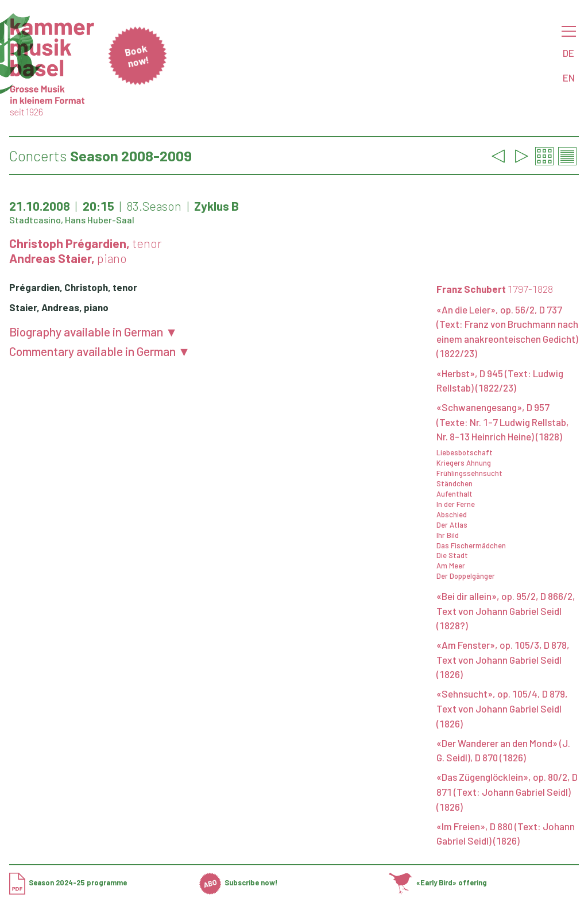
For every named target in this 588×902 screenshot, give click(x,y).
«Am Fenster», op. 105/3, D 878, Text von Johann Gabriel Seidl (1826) (503, 659)
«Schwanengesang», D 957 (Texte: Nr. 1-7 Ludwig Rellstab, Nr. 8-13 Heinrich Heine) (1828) (503, 422)
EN (569, 78)
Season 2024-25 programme (68, 882)
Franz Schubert (495, 289)
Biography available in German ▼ (93, 332)
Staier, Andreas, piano (59, 307)
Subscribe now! (239, 882)
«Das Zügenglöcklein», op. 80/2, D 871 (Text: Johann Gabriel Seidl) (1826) (507, 791)
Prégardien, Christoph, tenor (73, 287)
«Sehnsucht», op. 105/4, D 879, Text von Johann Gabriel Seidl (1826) (502, 708)
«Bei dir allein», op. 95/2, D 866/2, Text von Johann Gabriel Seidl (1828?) (506, 611)
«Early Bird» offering (438, 882)
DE (568, 53)
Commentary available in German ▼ (100, 351)
